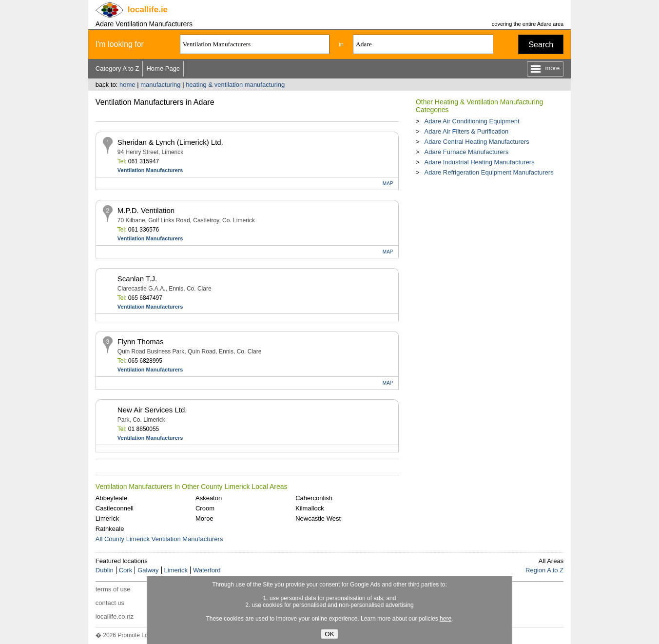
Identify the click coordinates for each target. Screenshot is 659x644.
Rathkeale (110, 529)
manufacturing (160, 85)
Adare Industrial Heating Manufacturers (479, 162)
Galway (148, 570)
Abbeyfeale (111, 498)
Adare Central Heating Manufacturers (476, 142)
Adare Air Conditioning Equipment (472, 121)
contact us (110, 603)
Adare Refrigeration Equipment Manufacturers (489, 172)
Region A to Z (544, 570)
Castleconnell (115, 508)
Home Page (163, 68)
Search (541, 45)
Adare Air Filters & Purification (466, 131)
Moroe (204, 518)
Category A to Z (117, 68)
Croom (205, 508)
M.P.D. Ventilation (146, 210)
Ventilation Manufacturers (150, 170)
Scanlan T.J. (137, 279)
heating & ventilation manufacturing (235, 85)
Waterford (207, 570)
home (127, 85)
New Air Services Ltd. (152, 410)
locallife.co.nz (115, 616)
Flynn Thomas (141, 342)
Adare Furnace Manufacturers (466, 152)
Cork (126, 570)
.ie (148, 10)
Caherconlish (314, 498)
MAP (388, 184)
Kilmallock (310, 508)
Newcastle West (318, 518)
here (446, 619)
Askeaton (209, 498)
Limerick (107, 518)
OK (329, 634)
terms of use (113, 589)
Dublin (105, 570)
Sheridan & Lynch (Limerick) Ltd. (170, 142)
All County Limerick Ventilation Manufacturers (159, 539)
